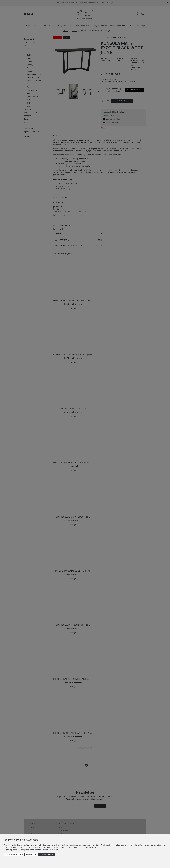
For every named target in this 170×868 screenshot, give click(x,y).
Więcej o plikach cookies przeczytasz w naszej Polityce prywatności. (31, 850)
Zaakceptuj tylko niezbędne (14, 855)
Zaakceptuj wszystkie (47, 855)
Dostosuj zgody (31, 855)
